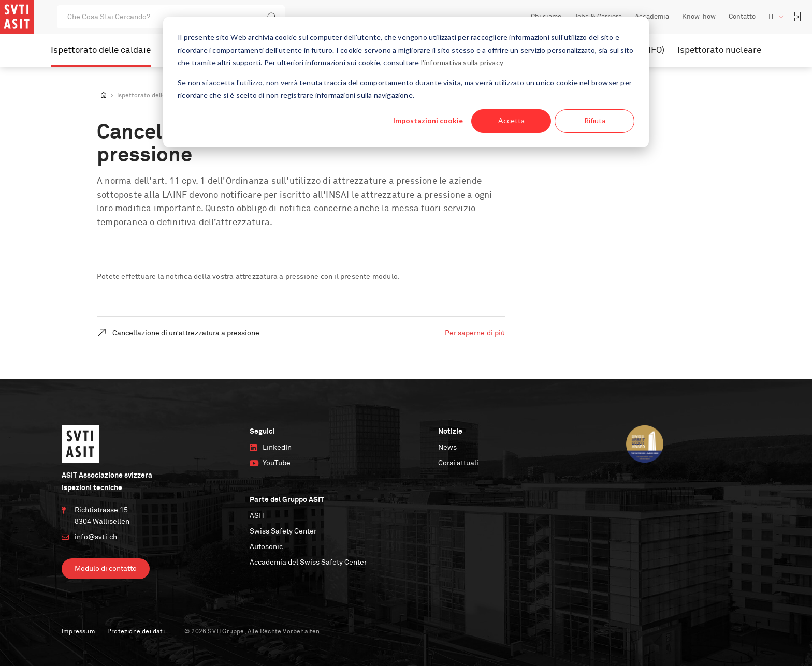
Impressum (78, 632)
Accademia (652, 17)
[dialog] (406, 82)
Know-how (699, 17)
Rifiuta (595, 120)
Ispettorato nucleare (719, 50)
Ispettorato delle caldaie (101, 50)
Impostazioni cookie (428, 120)
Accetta (511, 120)
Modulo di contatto (106, 569)
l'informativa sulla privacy (462, 62)
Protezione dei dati (136, 632)
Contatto (742, 17)
